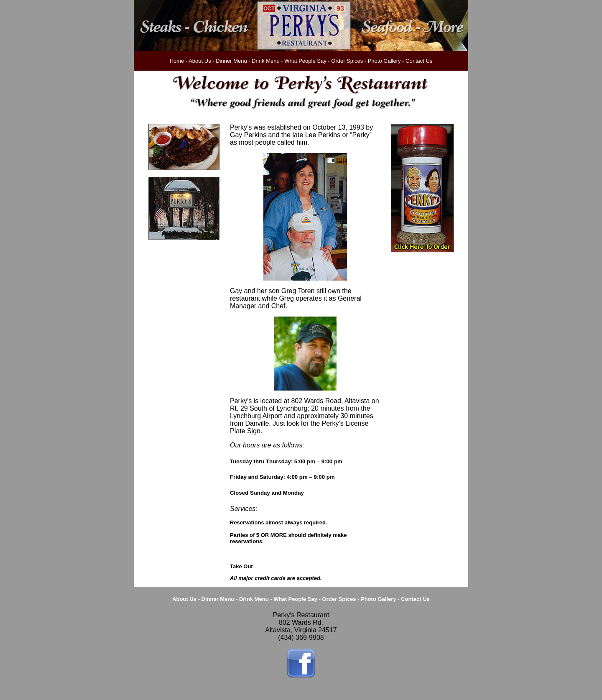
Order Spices (347, 61)
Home (177, 61)
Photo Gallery (384, 61)
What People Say (305, 61)
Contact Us (419, 61)
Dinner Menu (231, 61)
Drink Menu (265, 61)
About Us (200, 61)
